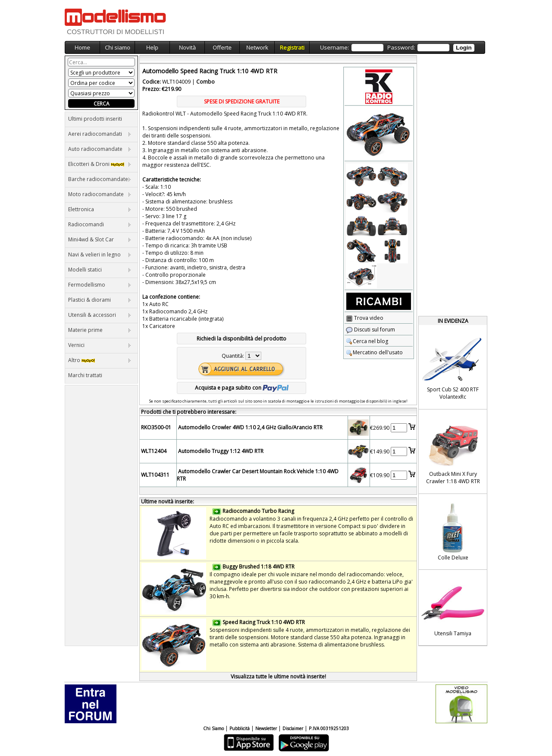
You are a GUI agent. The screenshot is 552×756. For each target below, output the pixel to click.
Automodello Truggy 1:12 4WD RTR (221, 451)
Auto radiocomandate (100, 149)
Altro (100, 360)
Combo (205, 82)
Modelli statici (100, 270)
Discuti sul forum (370, 330)
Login (464, 48)
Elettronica (100, 209)
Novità (187, 47)
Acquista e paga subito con (242, 388)
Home (82, 47)
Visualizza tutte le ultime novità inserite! (278, 676)
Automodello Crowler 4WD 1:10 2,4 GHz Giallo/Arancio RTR (250, 427)
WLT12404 (154, 451)
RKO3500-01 (156, 427)
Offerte (222, 47)
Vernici (100, 345)
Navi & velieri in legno (100, 255)
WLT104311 (155, 475)
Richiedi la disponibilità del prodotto (241, 339)
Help (152, 47)
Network (257, 47)
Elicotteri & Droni (100, 164)
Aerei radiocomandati (100, 134)
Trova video (365, 318)
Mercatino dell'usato (374, 352)
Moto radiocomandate (100, 194)
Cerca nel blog (367, 341)
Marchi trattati (85, 375)
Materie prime (100, 330)
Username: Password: (397, 48)
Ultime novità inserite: (168, 501)
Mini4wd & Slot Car (100, 239)
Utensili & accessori (100, 315)
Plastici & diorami (100, 300)
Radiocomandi (100, 224)
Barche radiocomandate (100, 179)
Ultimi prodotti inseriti (95, 119)
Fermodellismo (100, 285)
